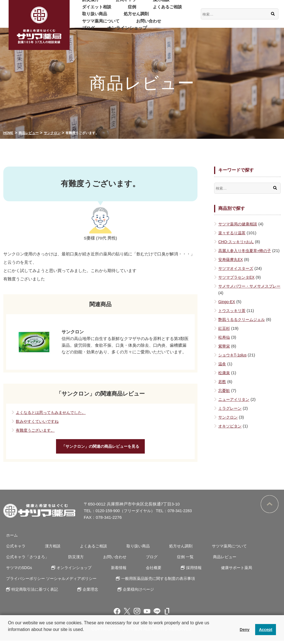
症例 (82, 10)
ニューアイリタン (235, 406)
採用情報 (135, 571)
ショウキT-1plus (233, 362)
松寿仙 (225, 344)
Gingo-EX (227, 308)
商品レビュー (203, 560)
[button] (9, 637)
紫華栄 (225, 353)
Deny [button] (244, 630)
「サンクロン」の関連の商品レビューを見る (100, 448)
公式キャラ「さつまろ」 (26, 560)
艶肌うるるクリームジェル (243, 326)
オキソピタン (231, 433)
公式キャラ (115, 3)
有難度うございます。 (37, 430)
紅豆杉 (225, 335)
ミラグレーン (231, 415)
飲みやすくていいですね (39, 421)
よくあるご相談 (111, 10)
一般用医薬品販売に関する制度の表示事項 (159, 582)
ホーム (10, 538)
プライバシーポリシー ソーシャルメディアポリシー (52, 582)
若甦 (222, 388)
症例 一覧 (168, 560)
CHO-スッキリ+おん (237, 242)
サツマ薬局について (133, 17)
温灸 (222, 370)
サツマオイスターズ (237, 275)
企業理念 (87, 593)
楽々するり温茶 (233, 233)
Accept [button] (266, 630)
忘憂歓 (225, 397)
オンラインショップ (120, 25)
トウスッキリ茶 (233, 317)
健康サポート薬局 (174, 571)
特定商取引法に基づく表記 (34, 593)
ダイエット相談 (176, 3)
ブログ (85, 25)
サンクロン (229, 424)
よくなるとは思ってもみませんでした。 (53, 412)
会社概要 (99, 571)
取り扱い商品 (148, 10)
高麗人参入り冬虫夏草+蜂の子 (247, 251)
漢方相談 (143, 3)
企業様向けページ (131, 593)
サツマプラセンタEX (238, 284)
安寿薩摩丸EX (231, 266)
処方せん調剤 (91, 17)
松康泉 (225, 379)
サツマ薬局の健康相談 (239, 224)
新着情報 (69, 571)
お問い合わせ (174, 17)
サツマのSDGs (243, 560)
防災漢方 (87, 3)
